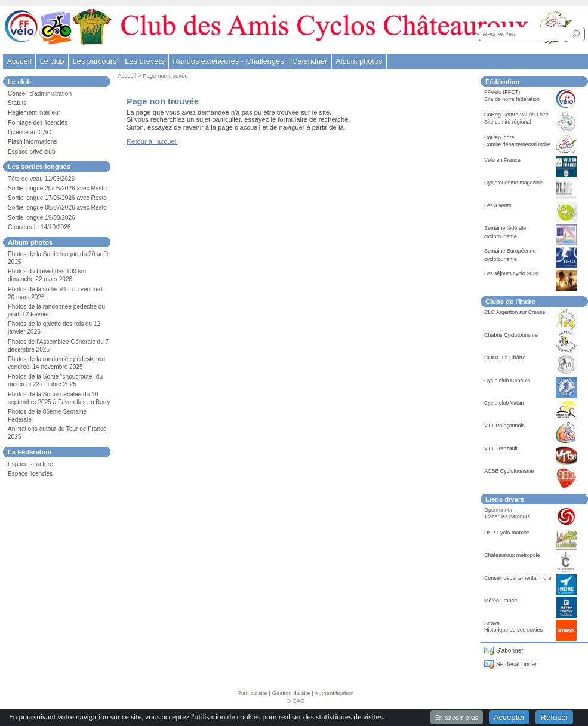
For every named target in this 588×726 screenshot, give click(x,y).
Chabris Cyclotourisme (511, 335)
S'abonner (510, 650)
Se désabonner (516, 664)
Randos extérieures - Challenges (228, 61)
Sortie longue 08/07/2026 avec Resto (57, 207)
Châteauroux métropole (512, 555)
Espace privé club (32, 152)
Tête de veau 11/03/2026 (41, 179)
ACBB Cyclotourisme (509, 471)
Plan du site (253, 693)
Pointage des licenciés (38, 123)
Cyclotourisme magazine (513, 183)
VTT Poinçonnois (504, 426)
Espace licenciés (30, 474)
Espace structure (30, 464)
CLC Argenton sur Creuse (515, 312)
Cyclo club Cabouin (507, 380)
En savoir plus (457, 717)
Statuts (17, 103)
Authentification (334, 693)
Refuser (554, 717)
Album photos (359, 61)
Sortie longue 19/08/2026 (41, 218)
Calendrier (310, 61)
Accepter (510, 717)
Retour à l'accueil (152, 141)
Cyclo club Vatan (504, 403)
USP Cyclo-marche (507, 533)
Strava (492, 623)
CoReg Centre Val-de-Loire (516, 115)
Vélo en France (502, 160)
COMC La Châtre (505, 358)
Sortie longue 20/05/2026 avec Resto (57, 188)
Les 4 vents (498, 205)
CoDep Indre (499, 137)
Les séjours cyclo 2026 (511, 273)
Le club (52, 61)
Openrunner (498, 510)
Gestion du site (291, 693)
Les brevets (144, 61)
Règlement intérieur (34, 113)
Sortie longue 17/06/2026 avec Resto (57, 198)
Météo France (501, 601)
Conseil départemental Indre (518, 578)
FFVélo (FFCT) (502, 92)
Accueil (19, 61)
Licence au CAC (30, 132)
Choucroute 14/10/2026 (39, 227)
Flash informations (32, 142)
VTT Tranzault (501, 448)
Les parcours (94, 61)
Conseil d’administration (40, 93)
